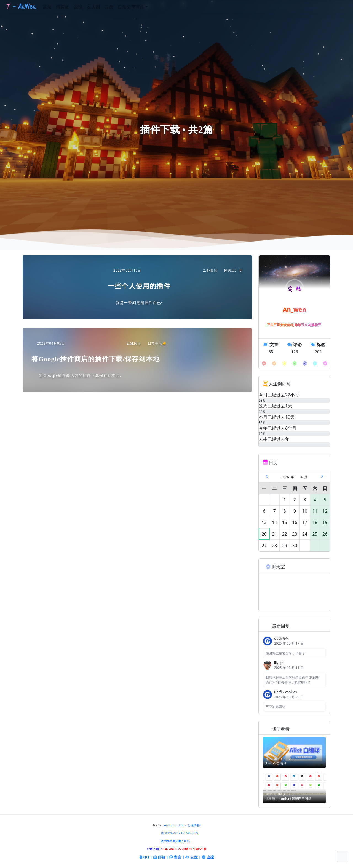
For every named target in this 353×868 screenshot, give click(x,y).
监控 (208, 857)
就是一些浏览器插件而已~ (140, 302)
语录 (58, 7)
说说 (89, 7)
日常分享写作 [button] (141, 7)
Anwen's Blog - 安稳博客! (182, 825)
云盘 (119, 7)
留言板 (73, 7)
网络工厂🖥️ (231, 271)
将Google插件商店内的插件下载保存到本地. (80, 375)
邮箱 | (161, 857)
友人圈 (104, 7)
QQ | (146, 857)
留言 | (177, 857)
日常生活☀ (154, 343)
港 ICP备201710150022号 (180, 833)
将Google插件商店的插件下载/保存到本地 (96, 359)
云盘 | (193, 857)
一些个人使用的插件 (139, 286)
